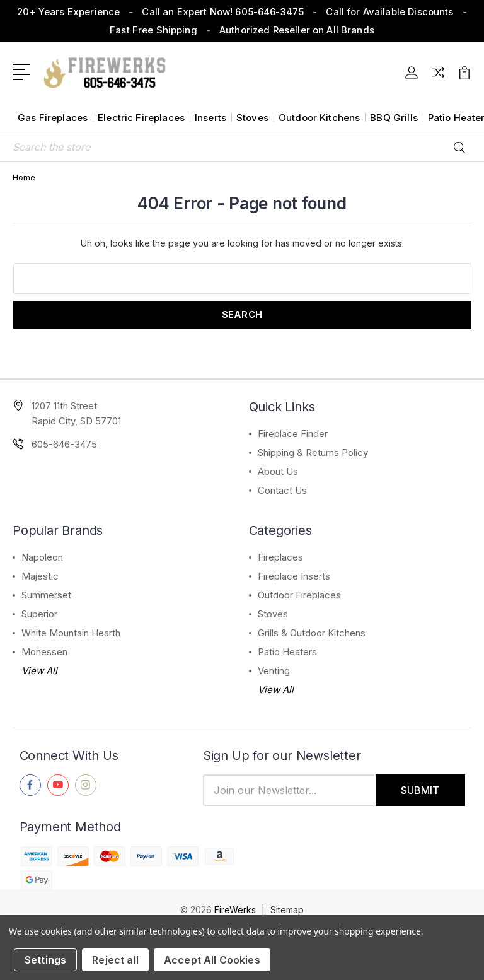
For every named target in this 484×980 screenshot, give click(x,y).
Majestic (40, 576)
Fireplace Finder (293, 434)
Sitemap (287, 910)
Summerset (46, 595)
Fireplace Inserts (294, 576)
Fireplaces (280, 557)
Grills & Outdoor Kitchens (312, 633)
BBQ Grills (394, 118)
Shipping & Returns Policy (313, 452)
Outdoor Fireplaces (299, 595)
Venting (274, 671)
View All (39, 671)
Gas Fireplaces (53, 118)
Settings (45, 960)
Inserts (210, 118)
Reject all (115, 960)
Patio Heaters (287, 652)
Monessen (44, 652)
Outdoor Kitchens (319, 118)
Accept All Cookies (212, 960)
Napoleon (42, 557)
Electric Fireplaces (141, 118)
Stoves (252, 118)
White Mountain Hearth (71, 633)
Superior (39, 614)
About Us (278, 471)
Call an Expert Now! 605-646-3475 (223, 12)
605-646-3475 (64, 444)
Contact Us (282, 490)
